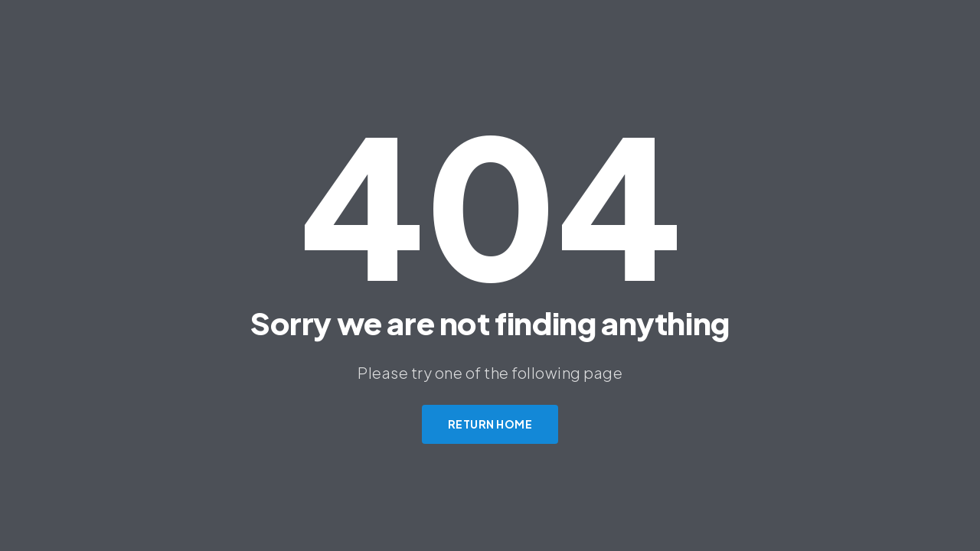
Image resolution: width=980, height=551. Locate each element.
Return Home (490, 424)
